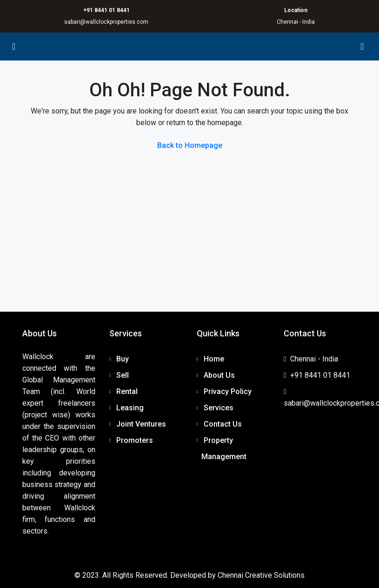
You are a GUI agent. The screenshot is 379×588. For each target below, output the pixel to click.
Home (214, 359)
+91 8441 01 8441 (106, 10)
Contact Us (223, 424)
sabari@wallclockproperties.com (106, 22)
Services (219, 408)
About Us (219, 375)
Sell (123, 375)
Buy (123, 359)
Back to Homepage (190, 145)
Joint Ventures (141, 424)
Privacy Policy (228, 391)
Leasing (130, 408)
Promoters (135, 440)
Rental (127, 391)
